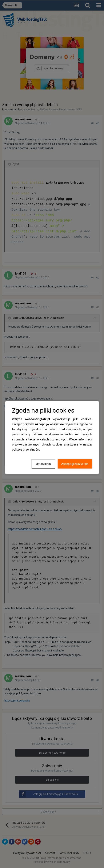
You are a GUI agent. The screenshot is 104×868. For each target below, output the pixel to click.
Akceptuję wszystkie (75, 464)
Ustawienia (43, 464)
